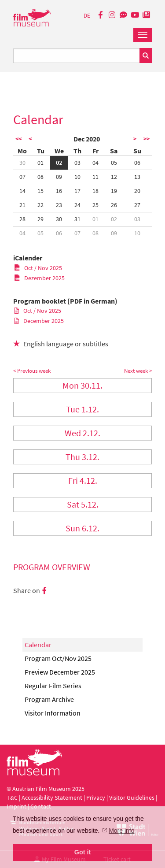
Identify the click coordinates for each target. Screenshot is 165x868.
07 (22, 177)
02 (59, 163)
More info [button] (121, 831)
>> (147, 139)
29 (40, 219)
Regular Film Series (53, 686)
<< (18, 139)
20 (137, 191)
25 (95, 205)
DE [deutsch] (87, 16)
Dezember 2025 (39, 278)
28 (22, 219)
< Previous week (32, 371)
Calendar (38, 645)
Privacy (96, 798)
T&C (12, 798)
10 (77, 177)
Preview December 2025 (60, 672)
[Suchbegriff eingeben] (77, 56)
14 (22, 191)
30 (22, 163)
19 (114, 191)
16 (59, 191)
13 (137, 177)
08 (40, 177)
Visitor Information (53, 713)
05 (114, 163)
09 (59, 177)
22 (40, 205)
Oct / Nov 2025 (38, 268)
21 (22, 205)
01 (40, 163)
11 (95, 177)
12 (114, 177)
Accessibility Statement (53, 798)
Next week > (138, 371)
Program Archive (49, 699)
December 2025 (39, 321)
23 (59, 205)
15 (40, 191)
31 (77, 219)
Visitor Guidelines (132, 798)
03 (77, 163)
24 (77, 205)
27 (137, 205)
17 (77, 191)
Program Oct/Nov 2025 (58, 658)
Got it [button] (83, 852)
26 (114, 205)
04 (95, 163)
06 (137, 163)
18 (95, 191)
